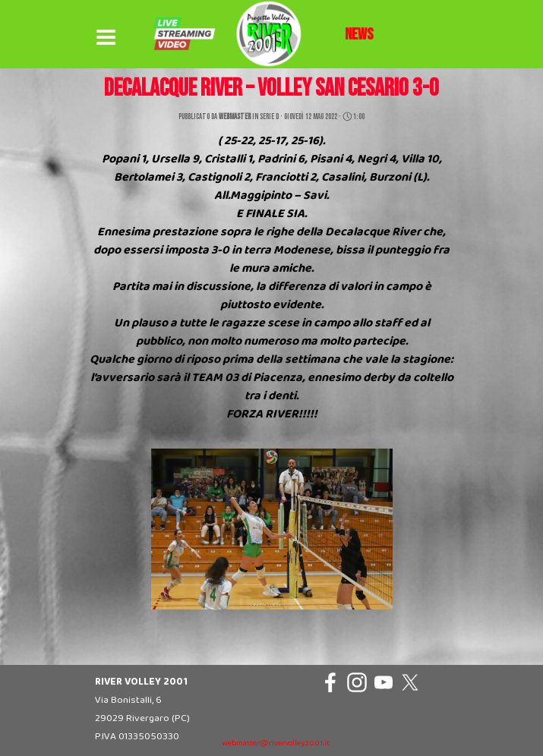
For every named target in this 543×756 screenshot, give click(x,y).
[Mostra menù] (106, 38)
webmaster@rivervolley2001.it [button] (276, 743)
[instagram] (357, 682)
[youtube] (384, 682)
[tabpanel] (359, 35)
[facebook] (330, 682)
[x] (410, 682)
